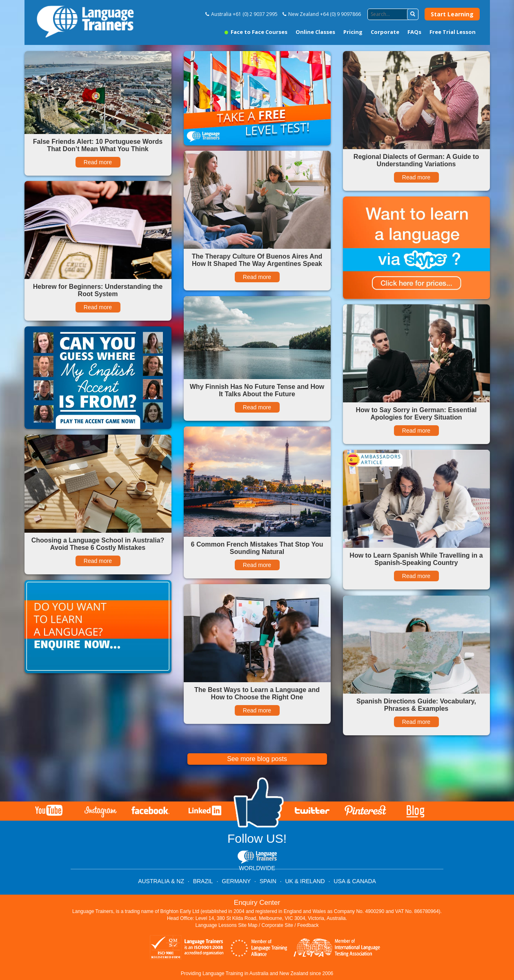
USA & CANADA (355, 881)
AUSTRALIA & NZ (161, 881)
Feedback (308, 925)
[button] (413, 14)
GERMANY (236, 881)
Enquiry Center (257, 903)
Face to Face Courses (256, 32)
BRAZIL (203, 881)
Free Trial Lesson (453, 32)
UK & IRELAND (305, 881)
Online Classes (315, 32)
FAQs (414, 32)
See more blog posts (257, 759)
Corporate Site (277, 925)
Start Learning (452, 14)
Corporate (385, 32)
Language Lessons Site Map (226, 925)
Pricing (353, 32)
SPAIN (268, 881)
